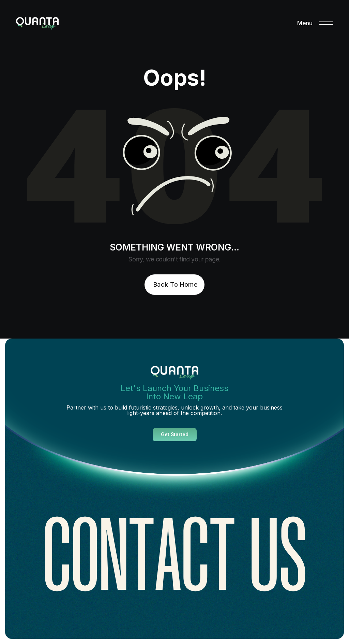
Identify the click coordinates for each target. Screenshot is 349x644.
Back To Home (176, 284)
